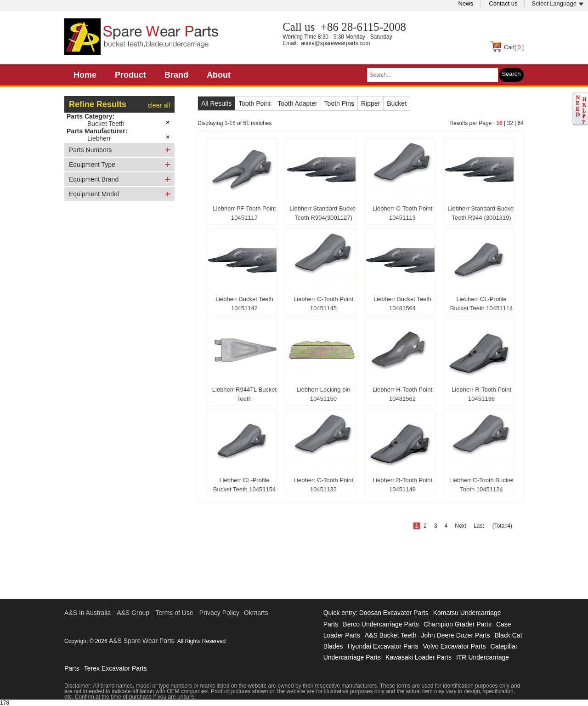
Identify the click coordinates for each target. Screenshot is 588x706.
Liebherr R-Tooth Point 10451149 (402, 485)
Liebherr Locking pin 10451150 (323, 394)
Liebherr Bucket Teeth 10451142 (244, 304)
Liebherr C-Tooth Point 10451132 (323, 485)
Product (130, 75)
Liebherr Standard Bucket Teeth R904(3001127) (323, 213)
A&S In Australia (88, 613)
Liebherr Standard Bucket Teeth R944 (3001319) (481, 213)
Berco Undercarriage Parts (381, 624)
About (219, 75)
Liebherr (99, 138)
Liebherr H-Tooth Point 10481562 (402, 394)
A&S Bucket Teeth (391, 635)
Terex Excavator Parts (116, 668)
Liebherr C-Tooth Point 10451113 (402, 213)
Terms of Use (174, 613)
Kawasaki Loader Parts (418, 657)
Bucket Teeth (106, 124)
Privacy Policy (219, 613)
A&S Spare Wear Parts (142, 641)
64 (521, 123)
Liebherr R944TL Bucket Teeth (244, 394)
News (466, 3)
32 (510, 123)
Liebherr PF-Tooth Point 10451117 (244, 213)
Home (85, 75)
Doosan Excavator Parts (394, 613)
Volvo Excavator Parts (455, 646)
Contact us (503, 3)
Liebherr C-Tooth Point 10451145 (323, 304)
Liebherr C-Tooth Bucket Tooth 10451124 (481, 485)
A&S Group (133, 613)
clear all (159, 105)
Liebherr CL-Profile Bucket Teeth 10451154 (244, 485)
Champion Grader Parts (458, 624)
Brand (176, 75)
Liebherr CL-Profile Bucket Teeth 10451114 (481, 304)
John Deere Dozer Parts (455, 635)
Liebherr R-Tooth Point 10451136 (481, 394)
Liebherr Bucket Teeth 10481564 (402, 304)
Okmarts (256, 613)
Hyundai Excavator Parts (383, 646)
